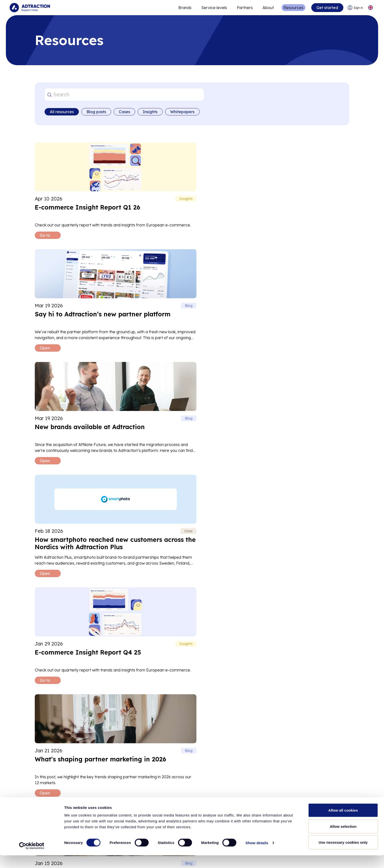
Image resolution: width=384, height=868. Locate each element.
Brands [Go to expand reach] (184, 8)
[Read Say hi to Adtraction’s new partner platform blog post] (191, 194)
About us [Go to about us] (43, 783)
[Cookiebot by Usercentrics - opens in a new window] (32, 858)
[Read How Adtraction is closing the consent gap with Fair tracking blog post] (84, 419)
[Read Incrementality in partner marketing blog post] (191, 532)
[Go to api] (226, 793)
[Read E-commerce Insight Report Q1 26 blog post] (84, 194)
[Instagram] (327, 800)
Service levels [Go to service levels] (214, 8)
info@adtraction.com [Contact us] (325, 787)
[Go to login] (355, 8)
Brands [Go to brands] (128, 783)
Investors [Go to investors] (43, 803)
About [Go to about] (268, 8)
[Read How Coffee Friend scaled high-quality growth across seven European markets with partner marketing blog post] (191, 419)
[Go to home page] (30, 8)
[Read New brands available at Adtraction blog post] (299, 194)
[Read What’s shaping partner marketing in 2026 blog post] (299, 306)
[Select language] (370, 8)
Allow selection (343, 839)
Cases (124, 112)
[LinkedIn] (311, 800)
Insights (150, 112)
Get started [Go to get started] (327, 8)
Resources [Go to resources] (293, 8)
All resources (62, 112)
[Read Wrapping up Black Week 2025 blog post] (299, 419)
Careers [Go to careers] (42, 793)
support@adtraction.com (63, 693)
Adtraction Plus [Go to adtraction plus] (136, 803)
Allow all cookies (343, 823)
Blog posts (96, 112)
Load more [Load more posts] (192, 604)
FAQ (86, 710)
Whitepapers (182, 112)
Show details (257, 855)
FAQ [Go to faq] (216, 803)
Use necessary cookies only (343, 855)
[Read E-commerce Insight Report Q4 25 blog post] (191, 306)
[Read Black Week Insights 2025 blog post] (84, 532)
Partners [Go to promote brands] (244, 8)
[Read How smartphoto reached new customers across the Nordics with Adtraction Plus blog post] (84, 306)
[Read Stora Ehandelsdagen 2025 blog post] (299, 532)
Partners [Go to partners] (129, 793)
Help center (54, 710)
